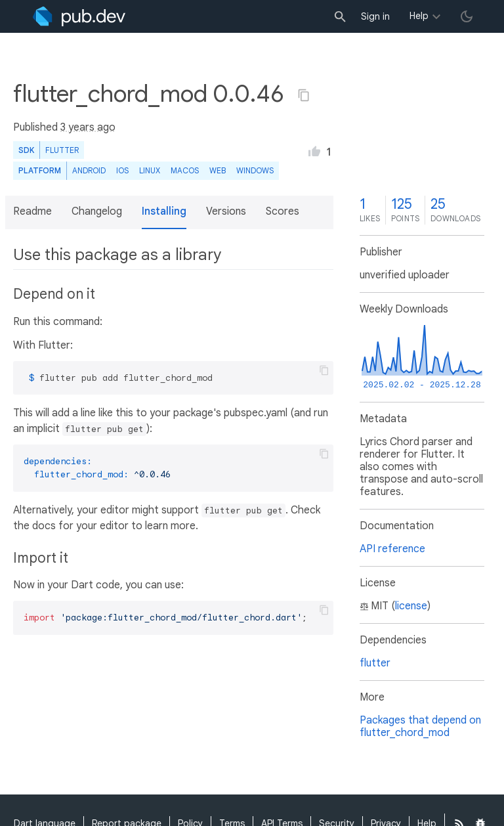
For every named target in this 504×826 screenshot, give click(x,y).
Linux (150, 170)
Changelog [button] (97, 211)
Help (419, 16)
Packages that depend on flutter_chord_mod (420, 727)
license (411, 606)
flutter (375, 663)
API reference (392, 549)
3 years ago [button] (88, 127)
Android (89, 170)
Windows (255, 170)
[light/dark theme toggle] (467, 16)
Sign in (375, 16)
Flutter (62, 150)
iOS (122, 170)
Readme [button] (32, 211)
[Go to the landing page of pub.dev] (79, 16)
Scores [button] (283, 211)
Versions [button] (226, 211)
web (218, 170)
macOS (185, 170)
